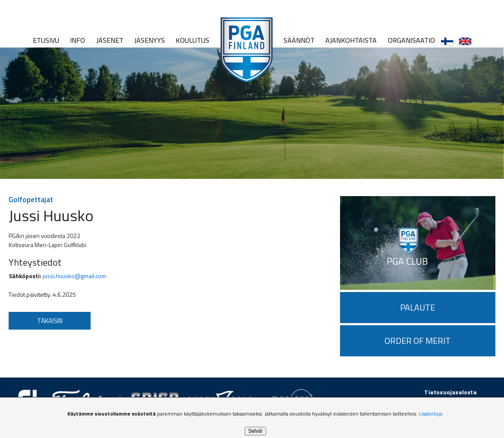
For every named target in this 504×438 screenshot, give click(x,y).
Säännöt (299, 40)
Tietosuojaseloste (450, 392)
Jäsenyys (150, 40)
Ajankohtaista (351, 40)
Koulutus (192, 40)
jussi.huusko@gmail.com (74, 276)
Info (77, 40)
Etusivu (46, 40)
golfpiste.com (457, 401)
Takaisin (50, 321)
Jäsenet (110, 40)
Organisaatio (411, 40)
